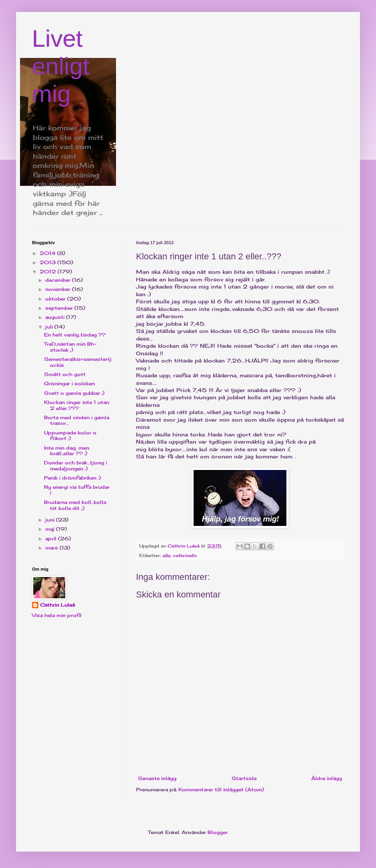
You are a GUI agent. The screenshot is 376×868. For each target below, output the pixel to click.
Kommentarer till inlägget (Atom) (221, 789)
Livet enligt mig (61, 66)
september (60, 308)
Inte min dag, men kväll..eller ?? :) (67, 451)
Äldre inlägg (327, 778)
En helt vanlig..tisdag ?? (75, 335)
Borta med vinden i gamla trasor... (77, 420)
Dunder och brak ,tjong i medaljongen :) (75, 465)
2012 (49, 272)
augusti (56, 317)
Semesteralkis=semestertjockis (78, 362)
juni (51, 520)
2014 (48, 253)
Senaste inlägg (157, 778)
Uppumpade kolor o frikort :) (70, 435)
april (52, 539)
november (59, 289)
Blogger (218, 832)
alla (166, 555)
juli (50, 327)
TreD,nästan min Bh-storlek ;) (70, 347)
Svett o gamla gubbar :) (74, 393)
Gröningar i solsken (69, 383)
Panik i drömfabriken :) (72, 478)
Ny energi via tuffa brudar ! (77, 490)
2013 (48, 262)
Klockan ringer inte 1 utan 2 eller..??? (77, 405)
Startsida (244, 778)
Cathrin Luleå (57, 605)
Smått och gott (65, 374)
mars (52, 548)
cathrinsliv (185, 555)
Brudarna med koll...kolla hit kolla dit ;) (75, 505)
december (59, 280)
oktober (56, 299)
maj (51, 529)
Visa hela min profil (57, 615)
